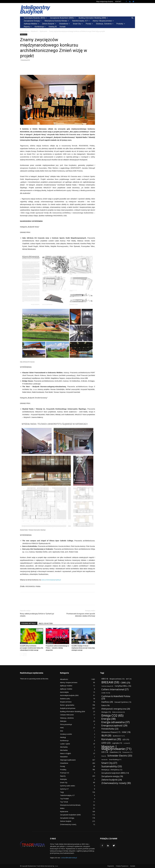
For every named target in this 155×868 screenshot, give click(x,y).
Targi (62, 792)
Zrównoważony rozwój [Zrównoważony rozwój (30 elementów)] (116, 783)
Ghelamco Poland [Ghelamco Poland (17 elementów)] (111, 732)
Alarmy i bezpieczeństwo (103, 21)
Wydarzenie (43, 31)
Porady (89, 24)
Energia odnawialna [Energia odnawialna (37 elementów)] (115, 722)
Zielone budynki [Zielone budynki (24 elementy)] (112, 780)
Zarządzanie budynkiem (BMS (70, 815)
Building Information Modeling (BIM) (93, 18)
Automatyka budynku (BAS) (35, 18)
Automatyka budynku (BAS (69, 695)
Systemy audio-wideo (68, 786)
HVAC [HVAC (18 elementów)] (126, 732)
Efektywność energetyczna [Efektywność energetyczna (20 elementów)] (116, 709)
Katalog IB (53, 27)
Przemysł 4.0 (65, 773)
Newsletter (64, 757)
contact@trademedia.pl (69, 858)
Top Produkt (64, 799)
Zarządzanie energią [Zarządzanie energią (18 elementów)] (112, 776)
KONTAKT (118, 2)
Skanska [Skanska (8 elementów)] (104, 760)
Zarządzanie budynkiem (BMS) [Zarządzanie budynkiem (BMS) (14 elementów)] (115, 773)
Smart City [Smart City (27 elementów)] (109, 763)
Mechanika (64, 747)
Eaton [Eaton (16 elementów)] (105, 705)
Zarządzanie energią (33, 21)
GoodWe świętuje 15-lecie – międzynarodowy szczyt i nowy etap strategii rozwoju (83, 648)
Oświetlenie (64, 24)
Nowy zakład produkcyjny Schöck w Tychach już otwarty (37, 615)
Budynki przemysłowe (68, 708)
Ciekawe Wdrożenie (67, 715)
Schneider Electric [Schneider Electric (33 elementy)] (120, 756)
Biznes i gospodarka (67, 705)
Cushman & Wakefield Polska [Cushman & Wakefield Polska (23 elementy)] (116, 697)
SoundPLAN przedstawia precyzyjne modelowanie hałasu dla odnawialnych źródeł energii (32, 648)
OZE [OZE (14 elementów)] (105, 752)
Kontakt (63, 27)
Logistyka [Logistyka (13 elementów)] (117, 743)
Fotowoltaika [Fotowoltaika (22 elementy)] (110, 729)
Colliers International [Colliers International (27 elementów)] (115, 689)
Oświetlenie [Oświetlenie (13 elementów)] (115, 752)
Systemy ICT (64, 789)
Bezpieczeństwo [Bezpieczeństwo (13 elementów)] (117, 679)
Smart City (78, 24)
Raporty (28, 27)
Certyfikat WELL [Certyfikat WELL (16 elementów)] (123, 686)
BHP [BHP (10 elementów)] (129, 679)
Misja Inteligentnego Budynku (105, 2)
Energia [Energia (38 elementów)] (108, 719)
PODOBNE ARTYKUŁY (29, 623)
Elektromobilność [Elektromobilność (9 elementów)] (119, 712)
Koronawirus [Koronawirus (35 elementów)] (111, 739)
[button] (132, 18)
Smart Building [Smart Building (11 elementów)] (115, 759)
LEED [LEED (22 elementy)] (106, 743)
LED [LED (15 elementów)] (126, 740)
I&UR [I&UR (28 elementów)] (106, 735)
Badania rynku (65, 699)
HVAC (62, 728)
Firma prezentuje (66, 724)
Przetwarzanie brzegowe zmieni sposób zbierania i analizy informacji (81, 615)
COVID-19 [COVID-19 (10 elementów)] (106, 693)
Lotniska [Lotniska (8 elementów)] (127, 743)
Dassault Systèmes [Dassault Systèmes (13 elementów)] (123, 702)
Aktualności (34, 31)
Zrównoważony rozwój (68, 824)
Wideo (62, 808)
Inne (62, 731)
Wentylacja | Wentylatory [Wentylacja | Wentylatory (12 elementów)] (112, 770)
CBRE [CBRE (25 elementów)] (125, 683)
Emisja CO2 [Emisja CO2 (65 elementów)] (112, 715)
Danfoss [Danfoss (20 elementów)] (107, 702)
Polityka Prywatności (122, 866)
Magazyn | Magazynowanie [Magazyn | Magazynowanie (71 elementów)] (116, 748)
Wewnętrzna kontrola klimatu (57, 21)
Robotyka (63, 779)
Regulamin (111, 866)
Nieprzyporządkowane (68, 760)
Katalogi (63, 737)
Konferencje (40, 27)
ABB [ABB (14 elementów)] (105, 679)
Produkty (121, 24)
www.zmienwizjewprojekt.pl (51, 580)
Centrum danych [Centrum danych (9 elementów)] (107, 686)
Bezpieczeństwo (66, 702)
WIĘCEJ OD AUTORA (46, 623)
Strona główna (24, 31)
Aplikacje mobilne (31, 24)
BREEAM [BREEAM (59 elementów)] (110, 682)
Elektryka (63, 721)
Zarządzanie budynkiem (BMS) (63, 18)
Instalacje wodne (66, 734)
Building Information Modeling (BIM (72, 711)
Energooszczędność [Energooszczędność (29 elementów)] (114, 725)
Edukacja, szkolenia (105, 24)
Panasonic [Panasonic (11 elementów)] (127, 752)
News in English (65, 753)
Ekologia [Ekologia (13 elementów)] (106, 712)
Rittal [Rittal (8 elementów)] (104, 756)
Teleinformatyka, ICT (81, 21)
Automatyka (64, 692)
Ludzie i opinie (65, 744)
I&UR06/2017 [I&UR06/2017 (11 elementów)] (119, 736)
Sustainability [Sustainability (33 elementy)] (112, 766)
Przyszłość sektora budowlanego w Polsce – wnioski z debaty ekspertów (57, 648)
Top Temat (64, 802)
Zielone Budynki (49, 24)
